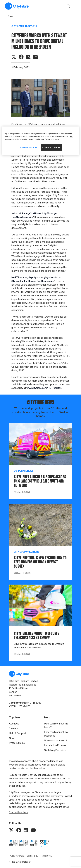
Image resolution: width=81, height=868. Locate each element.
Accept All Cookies (51, 147)
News (12, 738)
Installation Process (55, 745)
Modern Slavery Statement (20, 862)
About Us (14, 724)
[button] (68, 6)
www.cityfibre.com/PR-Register (44, 388)
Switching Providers (55, 750)
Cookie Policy (32, 856)
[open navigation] (74, 6)
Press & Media (17, 743)
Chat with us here (19, 812)
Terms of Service (47, 856)
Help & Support (18, 733)
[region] (40, 141)
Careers (14, 728)
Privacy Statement (17, 856)
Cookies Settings (28, 147)
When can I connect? (56, 740)
